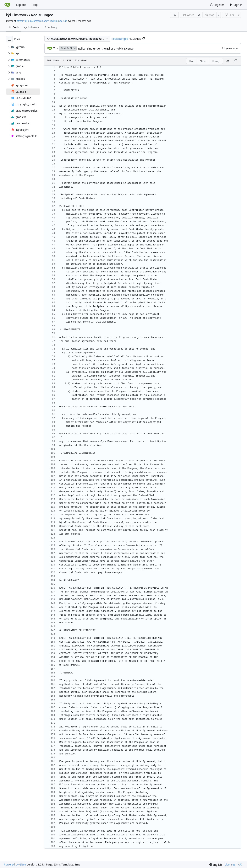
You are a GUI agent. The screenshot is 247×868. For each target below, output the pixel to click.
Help (35, 5)
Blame (203, 61)
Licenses (230, 864)
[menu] (216, 865)
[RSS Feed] (174, 15)
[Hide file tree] (9, 39)
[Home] (7, 5)
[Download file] (228, 61)
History (216, 61)
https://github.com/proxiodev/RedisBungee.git (42, 21)
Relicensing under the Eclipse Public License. (106, 48)
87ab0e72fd (68, 48)
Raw (192, 61)
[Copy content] (235, 61)
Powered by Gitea (15, 864)
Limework (20, 15)
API (240, 864)
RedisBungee (42, 15)
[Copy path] (143, 39)
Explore (21, 5)
